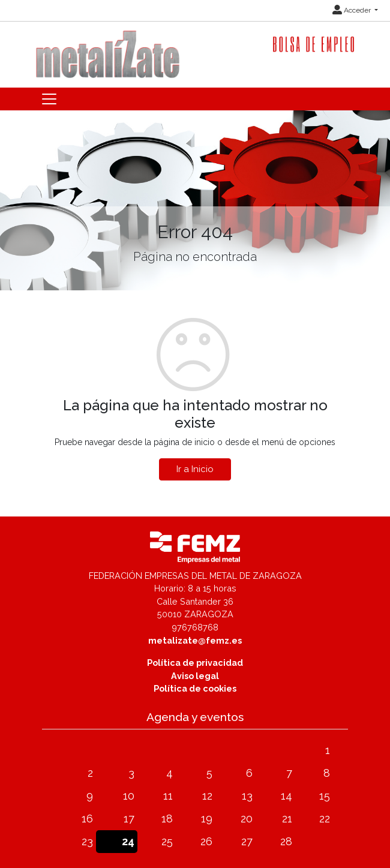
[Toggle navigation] (49, 99)
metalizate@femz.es (195, 640)
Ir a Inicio (195, 469)
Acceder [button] (352, 10)
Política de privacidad (195, 663)
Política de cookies (195, 688)
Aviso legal (195, 676)
